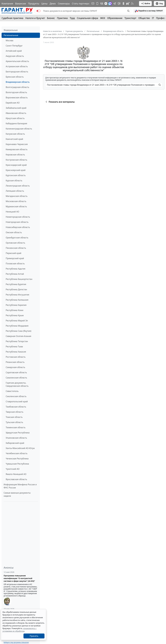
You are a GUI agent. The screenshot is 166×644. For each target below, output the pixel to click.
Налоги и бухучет (35, 18)
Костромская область (16, 160)
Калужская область (15, 134)
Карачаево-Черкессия (17, 144)
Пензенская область (16, 248)
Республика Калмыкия (17, 300)
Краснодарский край (16, 165)
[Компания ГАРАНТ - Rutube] (128, 4)
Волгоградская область (17, 87)
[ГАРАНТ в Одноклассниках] (123, 4)
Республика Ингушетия (17, 295)
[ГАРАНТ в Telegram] (115, 4)
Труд (72, 18)
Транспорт (130, 18)
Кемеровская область (17, 149)
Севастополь (12, 391)
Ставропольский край (17, 401)
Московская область (16, 201)
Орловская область (15, 243)
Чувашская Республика (17, 464)
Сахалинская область (16, 378)
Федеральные (11, 30)
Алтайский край (14, 51)
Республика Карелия (16, 305)
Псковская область (15, 264)
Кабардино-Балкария (16, 123)
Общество (144, 18)
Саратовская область (16, 372)
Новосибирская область (18, 227)
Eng (159, 4)
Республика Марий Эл (17, 321)
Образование (115, 18)
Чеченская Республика (17, 459)
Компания (7, 4)
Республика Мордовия (17, 326)
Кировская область (15, 155)
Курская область (14, 181)
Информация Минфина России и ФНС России (20, 486)
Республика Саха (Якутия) (18, 331)
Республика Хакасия (16, 352)
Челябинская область (17, 453)
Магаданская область (17, 196)
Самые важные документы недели (17, 494)
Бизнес (51, 18)
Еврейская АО (13, 103)
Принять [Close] (34, 636)
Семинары (64, 4)
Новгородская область (17, 222)
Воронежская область (17, 98)
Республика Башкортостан (19, 279)
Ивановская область (16, 113)
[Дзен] (106, 4)
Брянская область (15, 77)
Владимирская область (18, 82)
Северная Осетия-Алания (18, 336)
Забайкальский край (16, 108)
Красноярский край (16, 170)
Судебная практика (12, 18)
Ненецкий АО (12, 212)
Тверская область (15, 412)
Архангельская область (17, 61)
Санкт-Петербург (14, 46)
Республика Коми (15, 310)
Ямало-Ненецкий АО (16, 474)
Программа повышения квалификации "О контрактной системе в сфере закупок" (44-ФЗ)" (19, 578)
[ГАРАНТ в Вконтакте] (102, 4)
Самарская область (15, 367)
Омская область (14, 232)
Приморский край (15, 258)
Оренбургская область (17, 238)
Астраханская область (17, 66)
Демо (53, 4)
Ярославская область (16, 479)
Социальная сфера (88, 18)
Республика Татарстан (17, 341)
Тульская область (14, 422)
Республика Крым (15, 315)
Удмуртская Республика (18, 433)
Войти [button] (145, 4)
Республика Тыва (14, 347)
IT (153, 18)
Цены (44, 4)
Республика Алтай (15, 274)
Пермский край (13, 253)
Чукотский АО (13, 469)
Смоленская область (16, 396)
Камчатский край (14, 139)
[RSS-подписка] (132, 4)
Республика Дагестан (16, 289)
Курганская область (16, 175)
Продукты (34, 4)
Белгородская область (17, 72)
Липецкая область (15, 191)
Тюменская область (16, 427)
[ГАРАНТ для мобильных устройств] (97, 4)
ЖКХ (103, 18)
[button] (149, 11)
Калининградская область (19, 129)
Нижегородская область (18, 217)
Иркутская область (15, 118)
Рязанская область (15, 362)
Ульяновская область (16, 438)
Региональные (11, 35)
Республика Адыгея (15, 269)
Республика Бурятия (16, 284)
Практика (62, 18)
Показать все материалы (60, 102)
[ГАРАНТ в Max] (110, 4)
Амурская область (15, 56)
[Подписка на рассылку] (93, 4)
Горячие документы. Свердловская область (17, 384)
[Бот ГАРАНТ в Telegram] (119, 4)
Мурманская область (16, 206)
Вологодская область (16, 92)
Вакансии (21, 4)
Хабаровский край (15, 443)
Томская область (14, 417)
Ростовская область (16, 357)
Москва (9, 40)
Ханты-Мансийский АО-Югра (20, 448)
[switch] (39, 11)
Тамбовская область (16, 407)
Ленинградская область (18, 186)
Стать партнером (82, 4)
